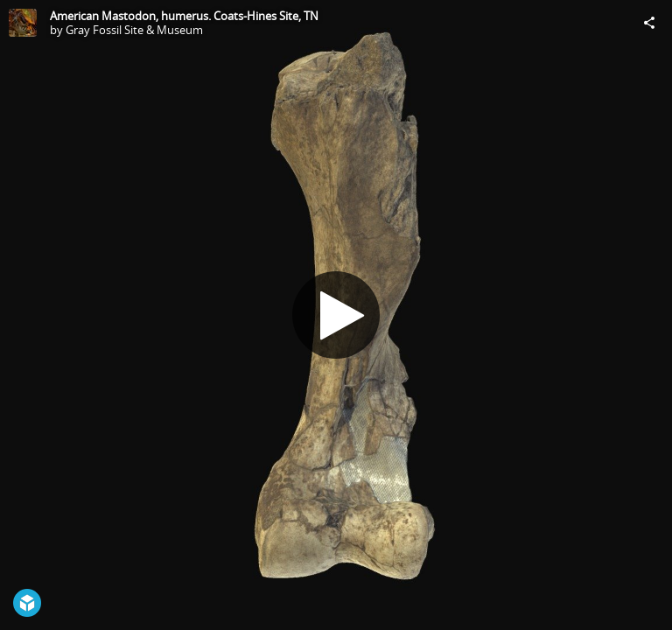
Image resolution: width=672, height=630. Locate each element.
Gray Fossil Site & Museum (134, 30)
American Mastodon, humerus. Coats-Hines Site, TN (184, 16)
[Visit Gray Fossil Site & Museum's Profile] (23, 23)
